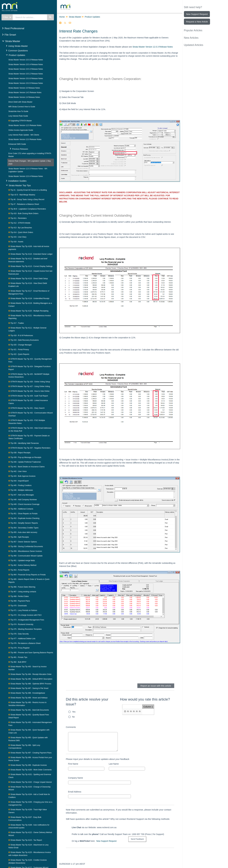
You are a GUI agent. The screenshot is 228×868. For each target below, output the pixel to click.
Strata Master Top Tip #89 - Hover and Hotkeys (28, 698)
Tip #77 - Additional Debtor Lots (22, 639)
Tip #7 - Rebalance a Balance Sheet (24, 204)
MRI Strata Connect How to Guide (22, 107)
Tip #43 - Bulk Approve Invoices (22, 476)
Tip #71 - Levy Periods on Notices (23, 610)
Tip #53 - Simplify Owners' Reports (23, 523)
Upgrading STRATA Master (20, 121)
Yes (74, 712)
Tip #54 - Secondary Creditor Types (23, 528)
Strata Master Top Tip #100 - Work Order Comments (30, 770)
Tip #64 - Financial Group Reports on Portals (27, 575)
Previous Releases (20, 149)
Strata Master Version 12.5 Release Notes (25, 125)
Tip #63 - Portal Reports (19, 570)
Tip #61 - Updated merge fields (22, 561)
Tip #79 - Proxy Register (19, 648)
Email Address (75, 792)
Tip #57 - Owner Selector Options (23, 542)
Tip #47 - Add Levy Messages (21, 495)
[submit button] (137, 839)
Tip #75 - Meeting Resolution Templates (25, 629)
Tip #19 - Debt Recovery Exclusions (24, 340)
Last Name (114, 764)
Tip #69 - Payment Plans (19, 601)
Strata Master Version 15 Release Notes (24, 88)
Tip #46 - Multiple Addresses (21, 490)
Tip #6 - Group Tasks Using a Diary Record (26, 199)
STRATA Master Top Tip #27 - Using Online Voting (29, 386)
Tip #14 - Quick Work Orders (21, 232)
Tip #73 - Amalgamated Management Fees (26, 620)
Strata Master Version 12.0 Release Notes (25, 139)
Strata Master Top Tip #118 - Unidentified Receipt (29, 298)
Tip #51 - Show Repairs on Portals (23, 514)
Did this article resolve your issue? (87, 702)
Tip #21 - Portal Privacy (19, 350)
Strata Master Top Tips (20, 185)
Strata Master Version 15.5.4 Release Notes (26, 64)
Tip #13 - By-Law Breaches (20, 228)
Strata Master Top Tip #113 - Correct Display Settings (30, 266)
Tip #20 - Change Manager (20, 345)
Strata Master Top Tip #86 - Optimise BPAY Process (30, 684)
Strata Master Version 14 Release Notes (24, 97)
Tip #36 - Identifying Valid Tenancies (24, 443)
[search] (30, 17)
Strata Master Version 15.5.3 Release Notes (26, 69)
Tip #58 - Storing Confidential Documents (26, 547)
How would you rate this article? (145, 699)
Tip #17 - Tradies (16, 323)
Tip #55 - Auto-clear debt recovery (23, 532)
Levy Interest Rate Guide (18, 116)
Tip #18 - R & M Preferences (21, 336)
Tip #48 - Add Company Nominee (23, 500)
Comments (71, 727)
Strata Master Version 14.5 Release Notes (25, 93)
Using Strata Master (18, 46)
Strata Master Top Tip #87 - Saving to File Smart (28, 688)
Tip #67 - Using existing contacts (22, 592)
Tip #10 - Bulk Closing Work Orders (23, 213)
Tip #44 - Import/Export (18, 481)
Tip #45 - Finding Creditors (20, 485)
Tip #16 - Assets (16, 242)
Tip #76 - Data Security (18, 634)
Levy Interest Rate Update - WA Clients (24, 135)
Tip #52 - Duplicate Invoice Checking (24, 518)
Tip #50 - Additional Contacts (21, 509)
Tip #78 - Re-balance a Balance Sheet (24, 643)
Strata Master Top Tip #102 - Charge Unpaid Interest (30, 782)
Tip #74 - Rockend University (21, 624)
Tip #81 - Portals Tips (18, 657)
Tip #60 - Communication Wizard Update (25, 556)
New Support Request (106, 841)
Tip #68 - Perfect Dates (19, 596)
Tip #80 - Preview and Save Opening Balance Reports (31, 653)
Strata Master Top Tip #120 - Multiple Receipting (28, 311)
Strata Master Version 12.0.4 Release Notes (26, 176)
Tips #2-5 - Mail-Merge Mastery (22, 195)
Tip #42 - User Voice (17, 471)
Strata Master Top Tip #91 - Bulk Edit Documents (29, 710)
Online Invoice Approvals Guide (21, 130)
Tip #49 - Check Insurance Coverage (24, 504)
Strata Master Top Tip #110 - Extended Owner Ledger (31, 254)
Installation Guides (17, 181)
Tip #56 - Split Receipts (19, 537)
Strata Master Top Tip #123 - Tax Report (25, 840)
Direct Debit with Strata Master (20, 102)
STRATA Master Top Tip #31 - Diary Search (26, 408)
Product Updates (17, 55)
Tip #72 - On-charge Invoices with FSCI (25, 615)
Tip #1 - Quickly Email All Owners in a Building (28, 190)
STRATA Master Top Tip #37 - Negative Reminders (29, 448)
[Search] (50, 17)
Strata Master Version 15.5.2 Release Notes (26, 74)
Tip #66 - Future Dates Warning (22, 587)
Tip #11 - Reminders (17, 218)
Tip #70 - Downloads (18, 606)
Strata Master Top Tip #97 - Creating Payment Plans (30, 753)
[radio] (125, 711)
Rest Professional (14, 28)
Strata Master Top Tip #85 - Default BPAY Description (30, 679)
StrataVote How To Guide (18, 111)
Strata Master (13, 41)
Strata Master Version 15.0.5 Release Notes (26, 83)
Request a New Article (197, 22)
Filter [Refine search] (7, 17)
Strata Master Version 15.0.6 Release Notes (26, 78)
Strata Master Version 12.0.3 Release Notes (153, 47)
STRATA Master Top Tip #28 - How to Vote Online (29, 391)
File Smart (10, 35)
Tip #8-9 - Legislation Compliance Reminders (27, 209)
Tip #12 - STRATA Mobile (19, 223)
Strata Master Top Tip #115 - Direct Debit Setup (28, 279)
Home (62, 17)
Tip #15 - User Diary (17, 237)
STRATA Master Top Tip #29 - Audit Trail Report (28, 396)
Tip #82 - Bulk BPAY (17, 662)
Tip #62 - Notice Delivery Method (22, 565)
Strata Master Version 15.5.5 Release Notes (26, 60)
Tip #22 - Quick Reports (19, 354)
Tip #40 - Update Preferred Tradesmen (25, 462)
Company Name (76, 778)
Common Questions (18, 51)
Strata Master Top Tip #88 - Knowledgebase (27, 693)
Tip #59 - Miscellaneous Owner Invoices (25, 551)
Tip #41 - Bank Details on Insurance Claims (26, 467)
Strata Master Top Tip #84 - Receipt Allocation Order (30, 674)
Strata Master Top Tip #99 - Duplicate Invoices (28, 765)
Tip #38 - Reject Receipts (19, 453)
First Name (73, 764)
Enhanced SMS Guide (17, 144)
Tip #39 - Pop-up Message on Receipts (25, 457)
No (73, 717)
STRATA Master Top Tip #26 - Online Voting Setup (29, 382)
